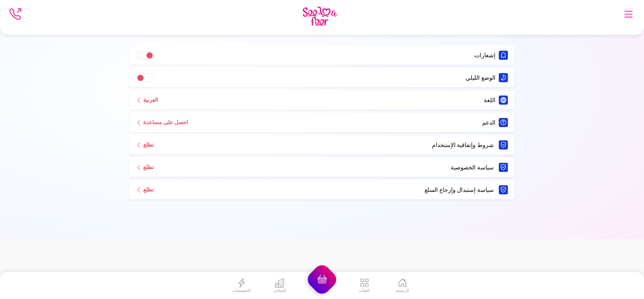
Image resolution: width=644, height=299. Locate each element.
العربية (147, 100)
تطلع (145, 145)
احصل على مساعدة (162, 122)
